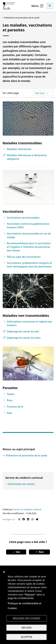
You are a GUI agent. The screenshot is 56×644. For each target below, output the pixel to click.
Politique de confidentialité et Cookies (25, 606)
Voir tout (42, 93)
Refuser (26, 628)
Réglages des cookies (27, 618)
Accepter (26, 637)
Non (39, 552)
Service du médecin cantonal (27, 509)
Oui (16, 552)
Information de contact (21, 484)
